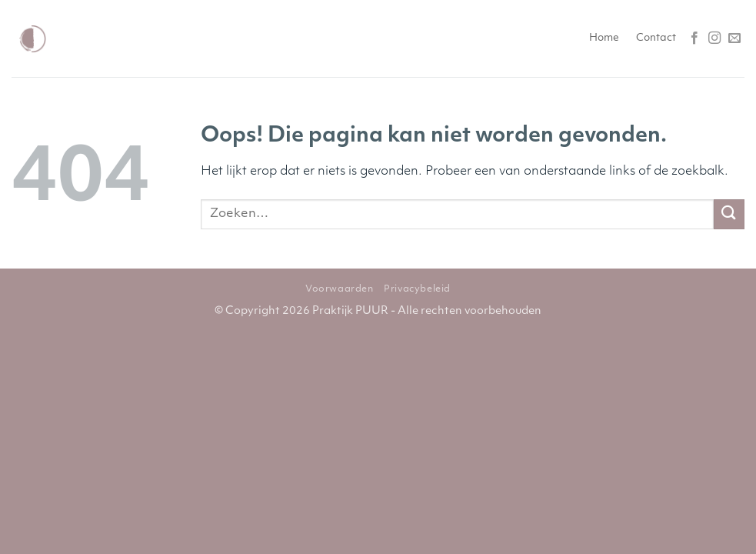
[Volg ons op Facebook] (694, 38)
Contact (656, 38)
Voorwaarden (340, 289)
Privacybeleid (417, 289)
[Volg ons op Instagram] (714, 38)
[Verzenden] (729, 214)
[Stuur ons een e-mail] (734, 38)
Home (604, 38)
